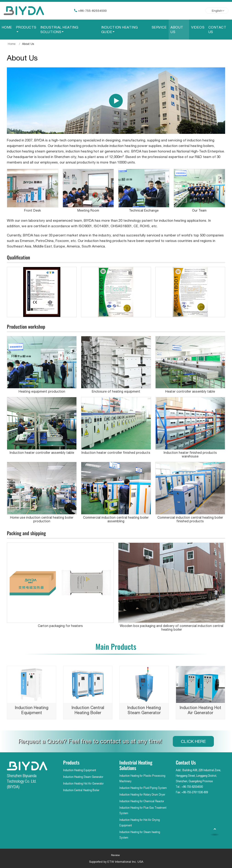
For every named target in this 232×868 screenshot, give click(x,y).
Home (7, 27)
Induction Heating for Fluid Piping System (143, 788)
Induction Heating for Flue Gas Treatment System (143, 810)
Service (159, 27)
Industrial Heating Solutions (136, 765)
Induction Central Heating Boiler (81, 790)
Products (71, 762)
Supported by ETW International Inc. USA (116, 862)
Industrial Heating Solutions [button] (59, 29)
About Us (177, 29)
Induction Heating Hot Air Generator (83, 783)
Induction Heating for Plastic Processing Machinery (142, 778)
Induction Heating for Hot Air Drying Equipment (140, 822)
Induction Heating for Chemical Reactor (142, 801)
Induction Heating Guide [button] (120, 29)
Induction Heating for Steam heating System (140, 835)
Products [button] (26, 27)
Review (115, 855)
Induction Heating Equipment (80, 770)
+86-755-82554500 (92, 11)
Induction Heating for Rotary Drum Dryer (142, 794)
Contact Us (217, 29)
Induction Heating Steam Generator (83, 777)
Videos (198, 27)
